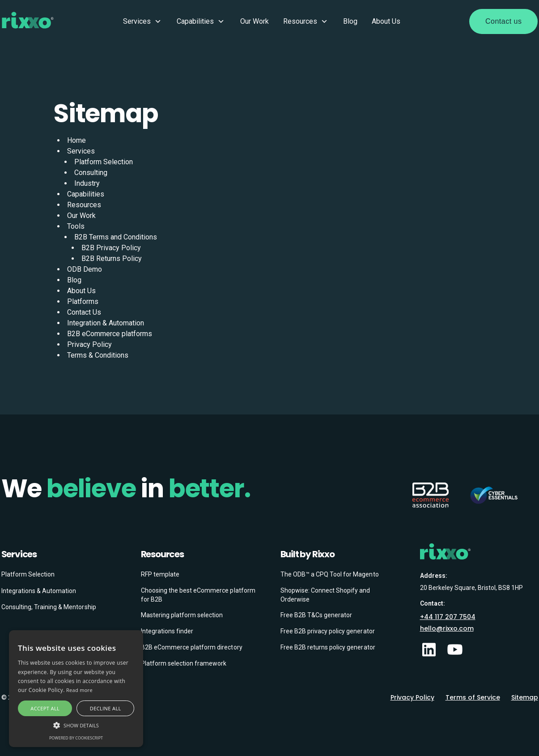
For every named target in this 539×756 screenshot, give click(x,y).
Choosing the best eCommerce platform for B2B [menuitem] (198, 595)
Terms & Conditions (98, 355)
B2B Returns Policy (112, 258)
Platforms (83, 301)
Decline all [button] (106, 708)
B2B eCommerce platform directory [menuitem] (192, 647)
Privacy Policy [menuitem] (412, 697)
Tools (76, 226)
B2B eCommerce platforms (110, 334)
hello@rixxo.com (447, 628)
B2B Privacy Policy (111, 248)
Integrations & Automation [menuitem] (39, 591)
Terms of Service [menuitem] (473, 697)
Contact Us (84, 312)
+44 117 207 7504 (448, 617)
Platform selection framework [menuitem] (184, 663)
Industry (87, 183)
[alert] (76, 689)
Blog (350, 21)
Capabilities (201, 21)
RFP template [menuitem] (160, 574)
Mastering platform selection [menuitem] (182, 615)
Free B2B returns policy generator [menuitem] (328, 647)
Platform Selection (104, 162)
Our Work (255, 21)
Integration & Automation (106, 323)
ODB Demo (85, 269)
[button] (76, 725)
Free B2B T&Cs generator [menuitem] (316, 615)
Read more (79, 690)
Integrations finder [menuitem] (167, 631)
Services (143, 21)
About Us (386, 21)
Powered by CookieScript (76, 738)
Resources (306, 21)
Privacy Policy (89, 344)
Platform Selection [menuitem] (28, 574)
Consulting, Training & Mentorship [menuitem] (49, 607)
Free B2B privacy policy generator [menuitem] (328, 631)
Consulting (91, 173)
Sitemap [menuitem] (525, 697)
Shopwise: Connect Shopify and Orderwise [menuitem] (325, 595)
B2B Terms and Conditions (116, 237)
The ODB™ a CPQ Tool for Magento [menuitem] (330, 574)
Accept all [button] (45, 708)
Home (76, 140)
